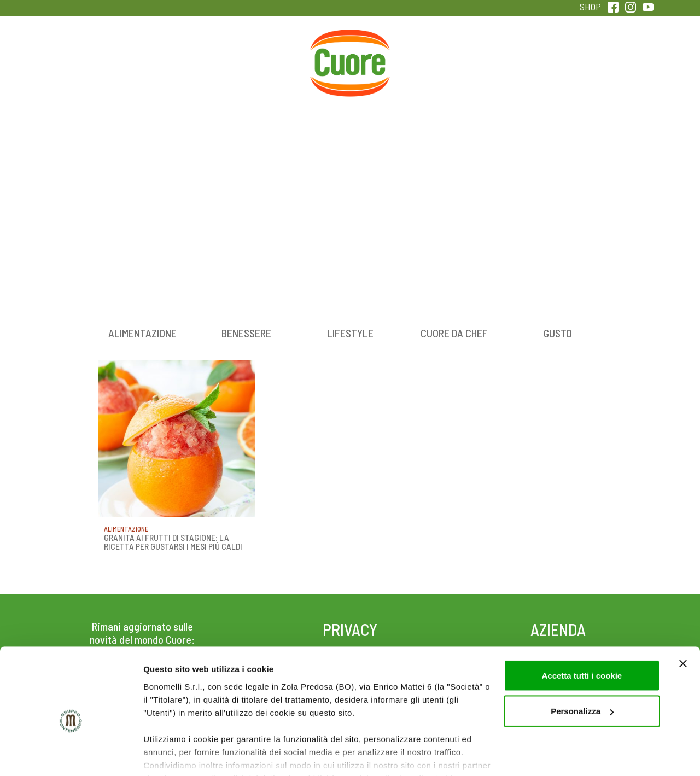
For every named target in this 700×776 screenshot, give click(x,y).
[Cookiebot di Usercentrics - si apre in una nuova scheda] (71, 755)
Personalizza (582, 659)
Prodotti (90, 54)
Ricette (263, 54)
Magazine (437, 54)
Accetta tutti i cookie (582, 623)
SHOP (590, 7)
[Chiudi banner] (683, 611)
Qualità (524, 54)
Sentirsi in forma (610, 54)
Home (350, 42)
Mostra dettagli (173, 754)
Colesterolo (176, 54)
